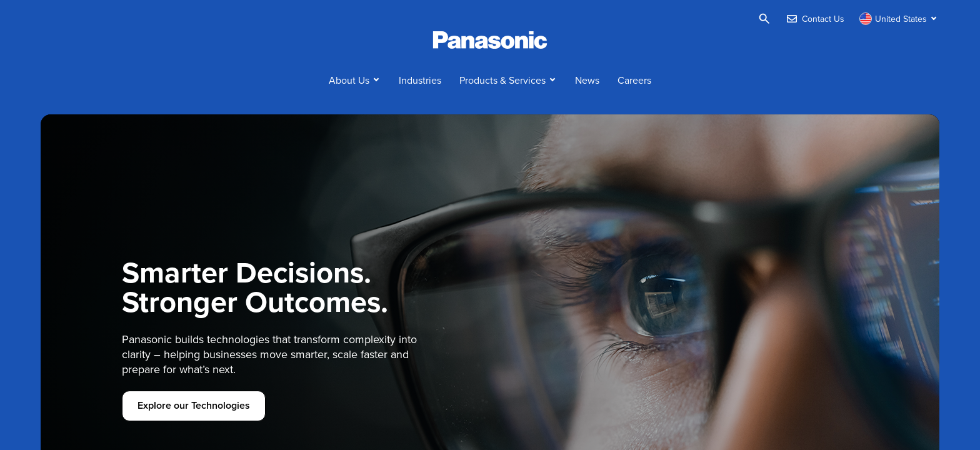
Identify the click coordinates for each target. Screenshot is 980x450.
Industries (420, 80)
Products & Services (502, 80)
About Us (349, 80)
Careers (634, 80)
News (587, 80)
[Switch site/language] (899, 19)
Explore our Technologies (194, 405)
